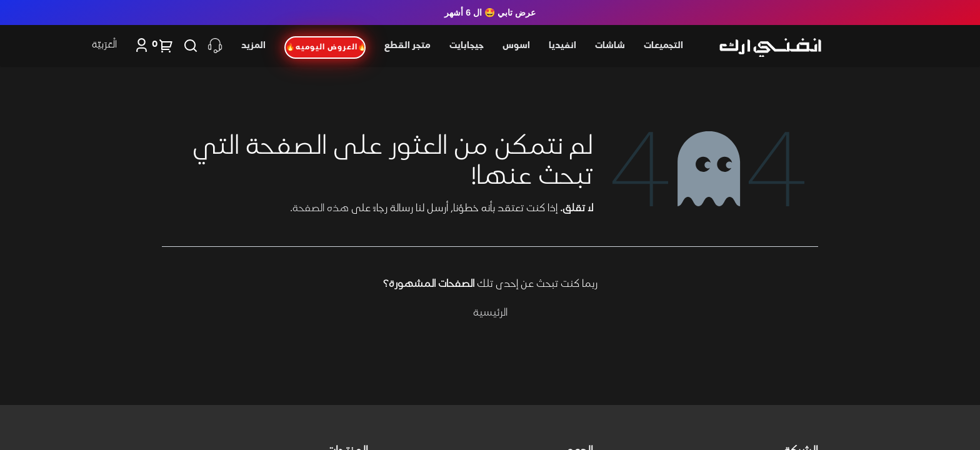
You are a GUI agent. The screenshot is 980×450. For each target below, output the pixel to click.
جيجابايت (467, 46)
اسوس (516, 46)
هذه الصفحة (321, 209)
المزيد (253, 46)
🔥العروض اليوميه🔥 (326, 47)
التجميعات (663, 46)
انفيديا (562, 46)
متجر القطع (407, 46)
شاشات (610, 46)
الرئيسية (490, 313)
